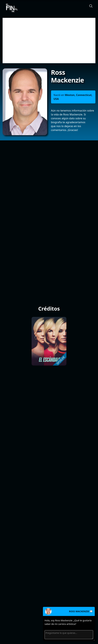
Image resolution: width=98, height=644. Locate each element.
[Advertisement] (49, 41)
